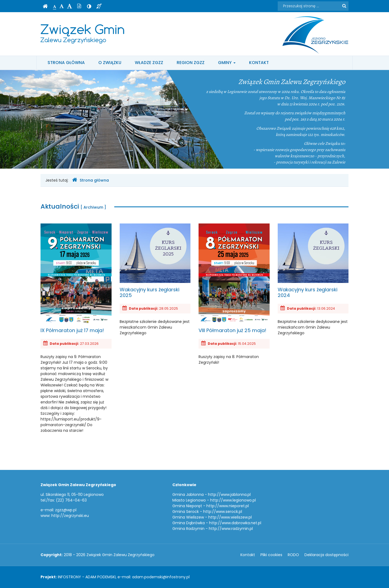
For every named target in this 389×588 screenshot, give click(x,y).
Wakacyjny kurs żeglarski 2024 (313, 261)
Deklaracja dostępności (326, 555)
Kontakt (259, 63)
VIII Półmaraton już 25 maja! (234, 278)
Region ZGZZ (191, 63)
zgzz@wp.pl (66, 510)
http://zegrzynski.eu (70, 516)
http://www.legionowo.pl (233, 500)
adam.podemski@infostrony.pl (161, 577)
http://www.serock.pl (223, 512)
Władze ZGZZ (149, 63)
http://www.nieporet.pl (228, 506)
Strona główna (66, 63)
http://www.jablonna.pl (229, 495)
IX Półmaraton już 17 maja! (76, 278)
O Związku (110, 63)
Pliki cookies (271, 555)
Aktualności (73, 206)
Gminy (227, 63)
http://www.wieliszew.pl (230, 517)
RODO (293, 555)
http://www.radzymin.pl (231, 529)
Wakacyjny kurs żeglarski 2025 (155, 261)
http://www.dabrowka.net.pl (235, 523)
